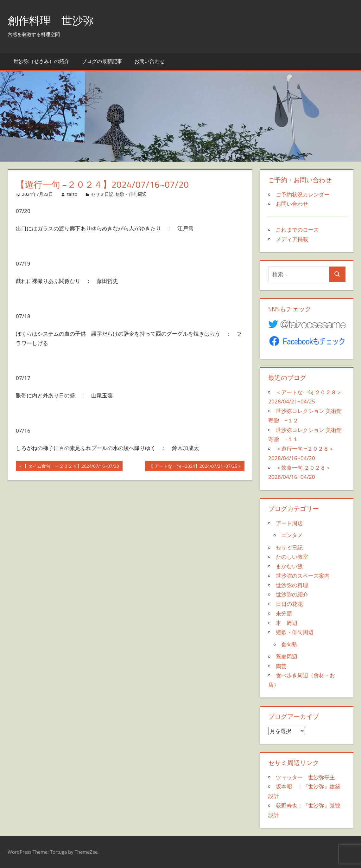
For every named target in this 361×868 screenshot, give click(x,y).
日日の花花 (289, 604)
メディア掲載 (292, 239)
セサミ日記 (102, 194)
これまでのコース (297, 230)
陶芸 (281, 666)
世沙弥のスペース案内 (303, 576)
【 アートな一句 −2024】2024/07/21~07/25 (193, 467)
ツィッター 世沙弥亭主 (305, 777)
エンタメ (292, 535)
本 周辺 (287, 623)
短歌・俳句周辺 (131, 194)
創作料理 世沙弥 (53, 20)
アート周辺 (289, 523)
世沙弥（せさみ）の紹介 (41, 61)
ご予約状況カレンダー (303, 194)
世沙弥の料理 (292, 585)
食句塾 (289, 644)
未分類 (284, 613)
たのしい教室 (292, 557)
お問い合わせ (149, 61)
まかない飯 (289, 566)
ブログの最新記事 (102, 61)
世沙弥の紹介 (292, 594)
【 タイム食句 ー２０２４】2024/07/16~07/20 (71, 467)
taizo (72, 194)
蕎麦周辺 (287, 656)
